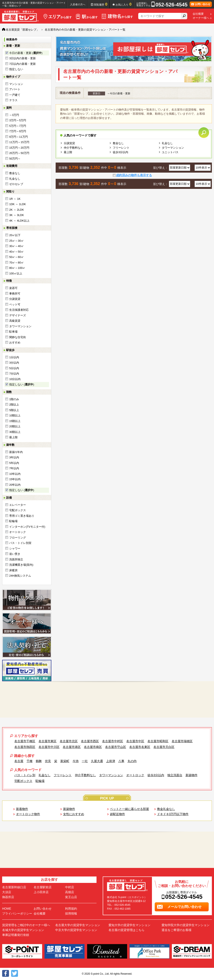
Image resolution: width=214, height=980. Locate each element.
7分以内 (14, 374)
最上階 (13, 437)
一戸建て (15, 95)
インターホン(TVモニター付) (27, 527)
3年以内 (14, 457)
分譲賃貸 (15, 299)
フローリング (18, 538)
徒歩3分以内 (120, 152)
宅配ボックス (18, 510)
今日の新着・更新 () (26, 53)
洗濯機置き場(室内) (21, 565)
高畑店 (70, 892)
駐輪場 (13, 521)
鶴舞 (39, 761)
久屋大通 (97, 761)
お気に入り (124, 4)
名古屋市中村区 (113, 741)
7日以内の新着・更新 (22, 64)
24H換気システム (20, 576)
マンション (16, 84)
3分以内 (14, 363)
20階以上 (15, 426)
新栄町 (65, 761)
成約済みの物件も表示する (134, 175)
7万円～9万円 (18, 131)
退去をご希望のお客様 (177, 930)
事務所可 (15, 294)
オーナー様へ (201, 18)
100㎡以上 (16, 273)
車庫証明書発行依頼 (16, 935)
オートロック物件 (28, 814)
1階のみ (14, 399)
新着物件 (22, 809)
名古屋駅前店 (43, 887)
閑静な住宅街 (18, 337)
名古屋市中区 (135, 741)
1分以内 (14, 357)
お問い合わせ (43, 909)
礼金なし (15, 179)
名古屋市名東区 (140, 747)
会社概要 (198, 14)
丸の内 (132, 761)
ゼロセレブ (16, 184)
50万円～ (15, 159)
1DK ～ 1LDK (18, 204)
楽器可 (13, 288)
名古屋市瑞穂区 (182, 741)
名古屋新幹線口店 (14, 887)
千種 (30, 761)
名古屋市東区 (48, 741)
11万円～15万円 (19, 142)
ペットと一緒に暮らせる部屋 (129, 809)
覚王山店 (71, 897)
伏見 (48, 761)
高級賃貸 (15, 321)
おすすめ (15, 343)
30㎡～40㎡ (16, 246)
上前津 (111, 761)
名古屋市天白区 (164, 747)
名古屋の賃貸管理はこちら (126, 930)
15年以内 (15, 479)
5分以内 (14, 368)
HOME (7, 909)
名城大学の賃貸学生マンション (23, 930)
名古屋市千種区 (25, 741)
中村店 (70, 887)
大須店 (7, 892)
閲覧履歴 (101, 4)
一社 (85, 761)
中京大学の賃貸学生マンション (76, 930)
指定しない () (22, 384)
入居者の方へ (78, 4)
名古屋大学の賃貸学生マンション (78, 925)
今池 (76, 761)
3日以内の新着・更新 (22, 58)
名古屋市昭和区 (158, 741)
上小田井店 (41, 892)
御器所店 (8, 897)
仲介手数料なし (74, 148)
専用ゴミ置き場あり (22, 516)
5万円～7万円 (18, 126)
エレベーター (18, 505)
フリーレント (121, 148)
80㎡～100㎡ (17, 268)
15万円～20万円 (19, 148)
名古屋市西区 (90, 741)
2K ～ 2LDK (17, 210)
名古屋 (19, 761)
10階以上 (15, 415)
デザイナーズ (18, 315)
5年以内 (14, 463)
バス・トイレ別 (25, 775)
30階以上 (15, 432)
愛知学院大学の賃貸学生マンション (186, 925)
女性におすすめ (74, 814)
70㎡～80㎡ (16, 263)
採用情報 (71, 913)
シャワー (15, 548)
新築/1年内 (16, 452)
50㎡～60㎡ (16, 257)
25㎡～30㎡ (16, 241)
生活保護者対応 (19, 310)
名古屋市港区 (72, 747)
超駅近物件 (117, 814)
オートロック (18, 532)
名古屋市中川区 (49, 747)
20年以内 (15, 485)
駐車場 (13, 332)
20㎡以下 (15, 235)
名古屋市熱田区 (25, 747)
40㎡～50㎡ (16, 252)
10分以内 (15, 379)
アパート (15, 89)
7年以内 (14, 468)
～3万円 (14, 115)
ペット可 (15, 304)
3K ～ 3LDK (17, 215)
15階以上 (15, 421)
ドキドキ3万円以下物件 (173, 814)
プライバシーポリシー (17, 913)
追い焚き (15, 554)
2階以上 (14, 405)
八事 (121, 761)
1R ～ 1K (15, 199)
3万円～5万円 (18, 120)
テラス (13, 100)
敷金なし (15, 173)
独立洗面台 (175, 775)
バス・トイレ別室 (20, 543)
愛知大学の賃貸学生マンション (129, 925)
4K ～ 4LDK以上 (19, 221)
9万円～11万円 (19, 137)
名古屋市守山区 (116, 747)
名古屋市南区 (93, 747)
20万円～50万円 (19, 153)
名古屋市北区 (69, 741)
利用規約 (71, 909)
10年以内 (15, 474)
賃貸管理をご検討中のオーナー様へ (26, 925)
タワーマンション (20, 326)
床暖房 (13, 570)
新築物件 (192, 775)
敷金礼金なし (166, 809)
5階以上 (14, 410)
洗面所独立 (16, 559)
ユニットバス (170, 152)
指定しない (16, 69)
